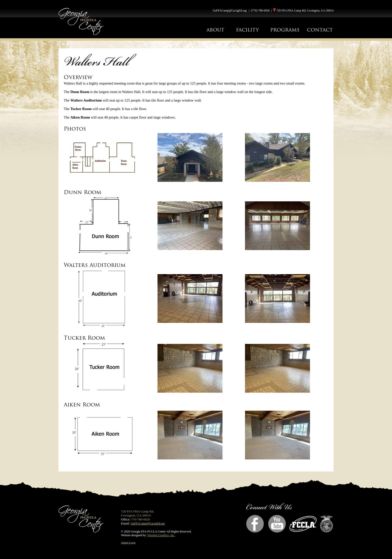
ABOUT (215, 30)
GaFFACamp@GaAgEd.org (230, 11)
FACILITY (247, 30)
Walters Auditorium (95, 265)
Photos (75, 129)
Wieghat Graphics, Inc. (161, 535)
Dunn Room (82, 192)
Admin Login (128, 543)
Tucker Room (84, 338)
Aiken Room (82, 405)
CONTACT (320, 30)
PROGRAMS (285, 30)
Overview (78, 77)
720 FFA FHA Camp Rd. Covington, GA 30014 (305, 11)
